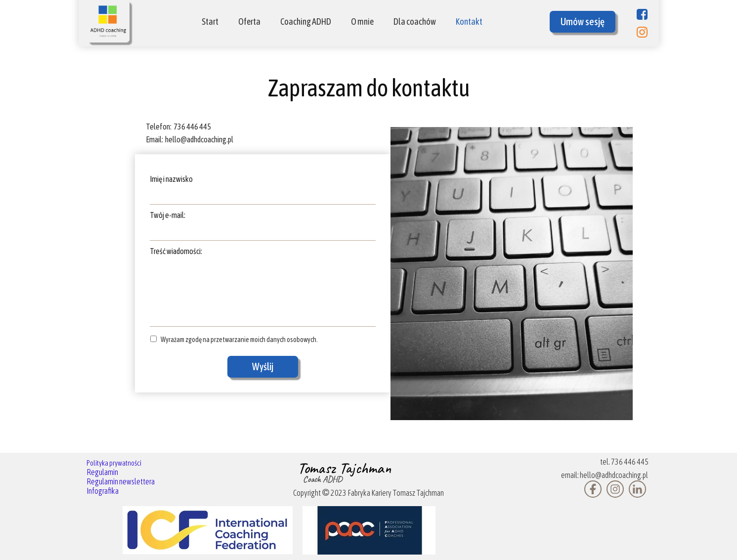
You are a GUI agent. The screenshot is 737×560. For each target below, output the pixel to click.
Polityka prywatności (114, 463)
